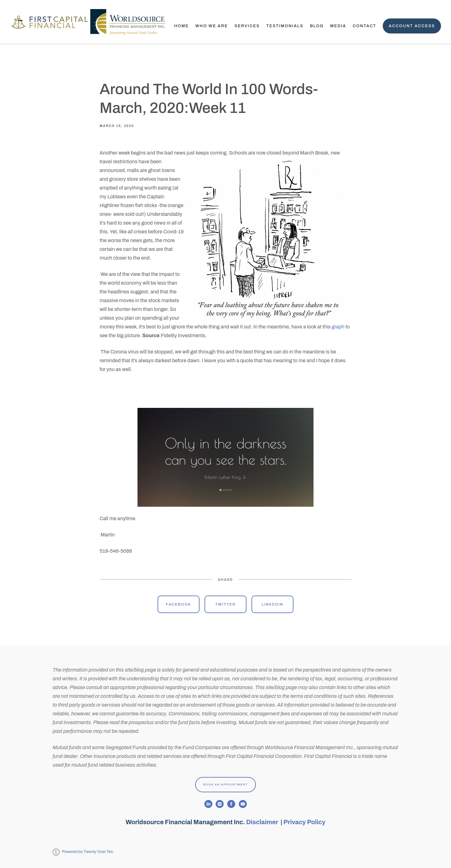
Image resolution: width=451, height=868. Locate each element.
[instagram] (220, 804)
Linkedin (272, 604)
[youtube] (243, 804)
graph (338, 327)
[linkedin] (208, 804)
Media (338, 26)
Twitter (225, 604)
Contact (364, 26)
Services (247, 26)
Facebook (179, 604)
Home (181, 26)
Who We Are (212, 26)
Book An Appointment (225, 784)
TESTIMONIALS (285, 26)
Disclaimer (263, 822)
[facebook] (231, 804)
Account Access (412, 26)
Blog (317, 26)
